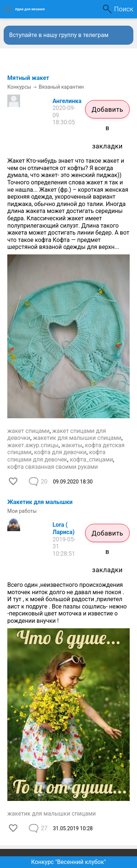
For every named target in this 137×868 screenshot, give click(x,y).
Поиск (124, 9)
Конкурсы (19, 87)
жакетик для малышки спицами (77, 438)
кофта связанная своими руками (53, 467)
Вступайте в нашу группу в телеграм (59, 35)
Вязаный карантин (61, 87)
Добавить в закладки (108, 112)
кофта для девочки (60, 452)
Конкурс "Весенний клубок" (68, 862)
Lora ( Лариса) (64, 528)
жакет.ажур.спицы (33, 445)
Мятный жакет (28, 78)
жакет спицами (28, 431)
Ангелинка (67, 101)
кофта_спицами (91, 459)
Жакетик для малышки (40, 502)
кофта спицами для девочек (56, 456)
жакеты (72, 445)
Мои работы (22, 511)
